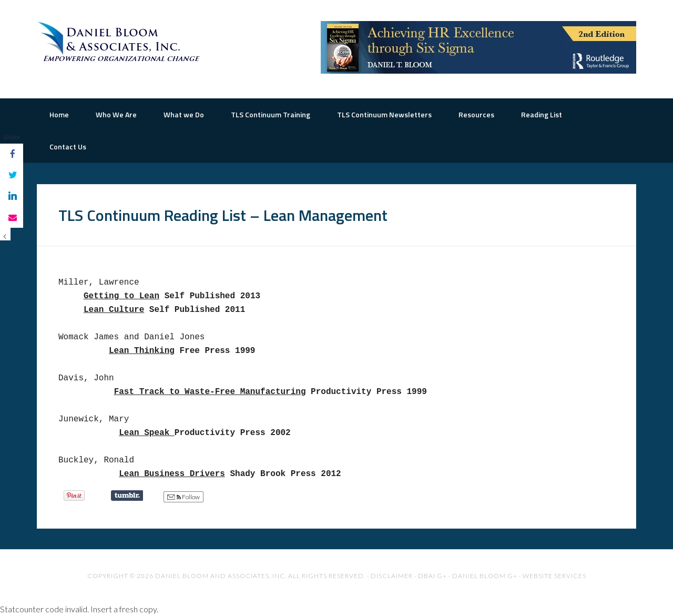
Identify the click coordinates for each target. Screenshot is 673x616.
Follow (183, 497)
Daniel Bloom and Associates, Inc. (221, 576)
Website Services (554, 576)
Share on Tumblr (127, 496)
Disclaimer (392, 576)
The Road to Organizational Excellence (121, 42)
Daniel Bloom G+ (485, 576)
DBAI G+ (432, 576)
